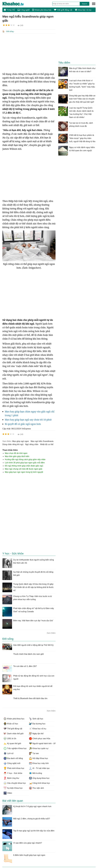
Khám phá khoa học (42, 10)
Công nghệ (24, 10)
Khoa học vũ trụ (83, 10)
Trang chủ (9, 10)
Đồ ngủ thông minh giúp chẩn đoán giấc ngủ (24, 466)
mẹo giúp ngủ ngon (21, 441)
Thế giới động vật (63, 10)
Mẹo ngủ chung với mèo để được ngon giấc (24, 469)
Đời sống (10, 31)
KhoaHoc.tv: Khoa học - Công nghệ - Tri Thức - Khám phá (16, 4)
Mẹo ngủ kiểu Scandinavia (42, 441)
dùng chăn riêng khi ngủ (13, 444)
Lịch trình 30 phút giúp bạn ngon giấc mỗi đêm (25, 462)
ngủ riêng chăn (32, 444)
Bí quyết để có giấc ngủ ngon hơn (23, 424)
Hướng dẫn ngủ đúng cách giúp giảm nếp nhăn (25, 459)
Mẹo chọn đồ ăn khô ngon (16, 453)
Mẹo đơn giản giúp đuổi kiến (17, 456)
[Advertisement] (29, 53)
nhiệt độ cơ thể (47, 444)
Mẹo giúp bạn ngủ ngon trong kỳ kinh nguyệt (24, 472)
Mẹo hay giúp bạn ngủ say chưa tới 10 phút (28, 419)
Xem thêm (51, 633)
